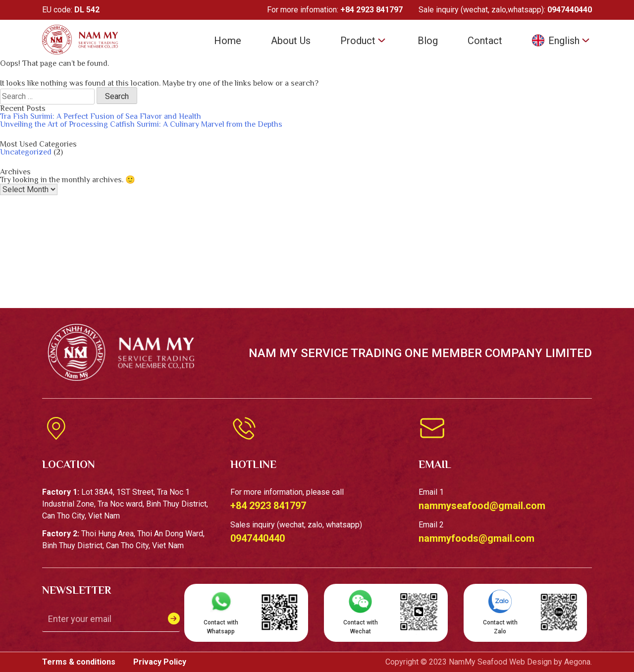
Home (228, 41)
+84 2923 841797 (371, 10)
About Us (291, 41)
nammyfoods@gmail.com (476, 538)
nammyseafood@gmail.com (482, 506)
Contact (485, 41)
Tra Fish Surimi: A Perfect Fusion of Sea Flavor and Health (101, 116)
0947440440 (570, 10)
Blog (428, 41)
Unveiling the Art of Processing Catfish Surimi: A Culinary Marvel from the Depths (141, 124)
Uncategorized (26, 152)
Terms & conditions (80, 662)
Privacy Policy (160, 662)
